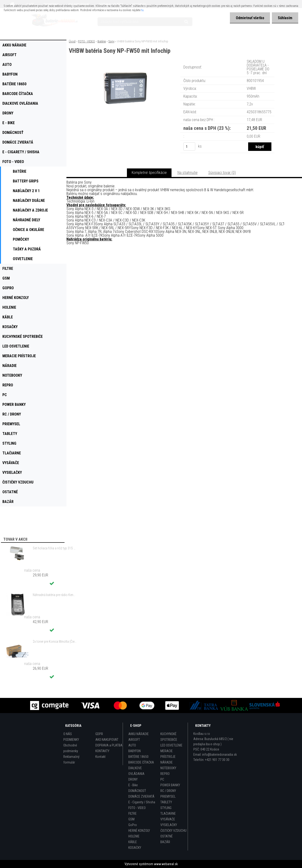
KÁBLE (133, 842)
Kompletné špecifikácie (149, 173)
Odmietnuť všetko (250, 18)
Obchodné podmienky (71, 748)
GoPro (133, 825)
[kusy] (189, 147)
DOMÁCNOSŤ (137, 791)
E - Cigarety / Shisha (142, 802)
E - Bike (133, 785)
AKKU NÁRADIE (139, 734)
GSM (131, 819)
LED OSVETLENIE (171, 745)
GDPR (99, 734)
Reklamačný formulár (71, 759)
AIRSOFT (134, 740)
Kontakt (100, 757)
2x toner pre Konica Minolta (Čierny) (55, 642)
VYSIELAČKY (169, 825)
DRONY (133, 779)
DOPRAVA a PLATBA (109, 745)
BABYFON (135, 751)
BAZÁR (165, 842)
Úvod (72, 41)
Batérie (102, 41)
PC (162, 779)
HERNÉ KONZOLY (139, 831)
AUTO (132, 745)
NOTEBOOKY (168, 768)
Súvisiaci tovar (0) (222, 173)
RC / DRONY (168, 791)
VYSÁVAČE (168, 819)
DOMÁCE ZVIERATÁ (141, 796)
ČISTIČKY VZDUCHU (173, 831)
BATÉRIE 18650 (138, 757)
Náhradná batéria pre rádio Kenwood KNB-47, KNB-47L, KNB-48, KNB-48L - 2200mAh (55, 595)
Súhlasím (285, 18)
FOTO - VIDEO (86, 41)
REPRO (165, 774)
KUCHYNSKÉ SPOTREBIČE (169, 737)
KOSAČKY (135, 848)
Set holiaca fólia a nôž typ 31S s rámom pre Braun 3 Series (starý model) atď (55, 548)
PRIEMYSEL (168, 796)
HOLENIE (134, 836)
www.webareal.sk (166, 864)
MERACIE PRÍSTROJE (168, 754)
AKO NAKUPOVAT (107, 740)
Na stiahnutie (188, 173)
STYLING (166, 808)
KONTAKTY (102, 751)
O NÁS (68, 734)
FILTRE (132, 814)
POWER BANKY (170, 785)
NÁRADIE (167, 762)
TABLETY (166, 802)
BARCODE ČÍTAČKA (141, 762)
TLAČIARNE (168, 814)
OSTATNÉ (167, 836)
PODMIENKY (71, 740)
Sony (111, 41)
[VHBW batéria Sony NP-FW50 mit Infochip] (125, 65)
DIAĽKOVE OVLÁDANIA (136, 771)
